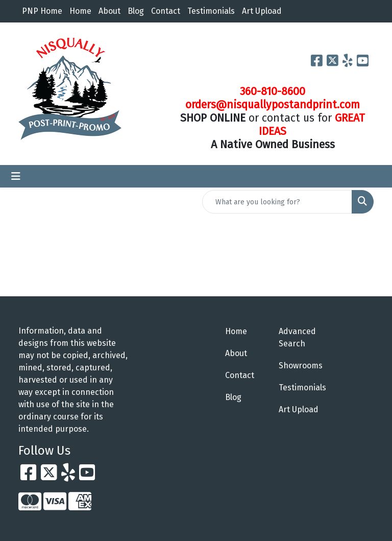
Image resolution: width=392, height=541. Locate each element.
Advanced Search (297, 337)
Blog (136, 11)
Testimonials (211, 11)
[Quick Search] (277, 202)
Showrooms (299, 366)
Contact (166, 11)
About (109, 11)
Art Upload (262, 11)
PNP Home (42, 11)
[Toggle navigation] (16, 176)
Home (80, 11)
